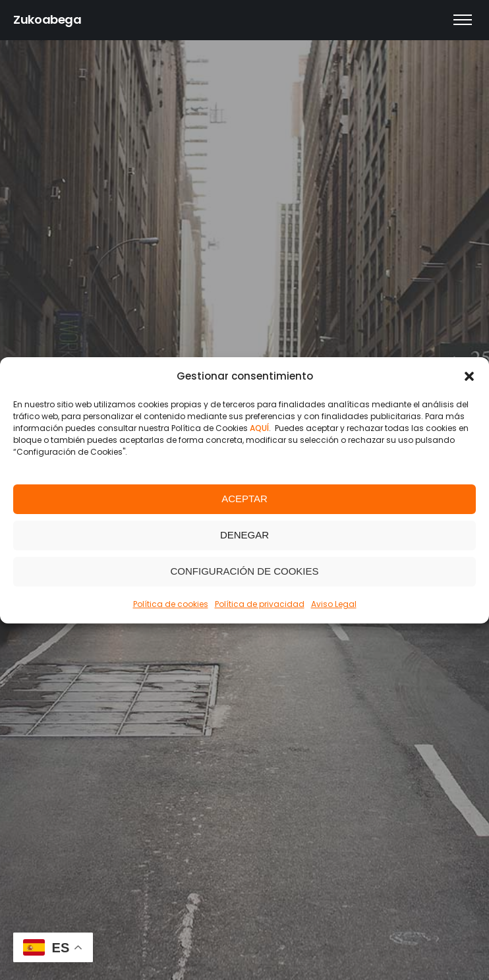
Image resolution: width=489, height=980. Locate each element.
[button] (469, 376)
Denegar (244, 535)
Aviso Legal (334, 604)
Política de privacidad (260, 604)
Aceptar (244, 499)
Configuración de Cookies (244, 571)
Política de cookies (171, 604)
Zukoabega (47, 19)
